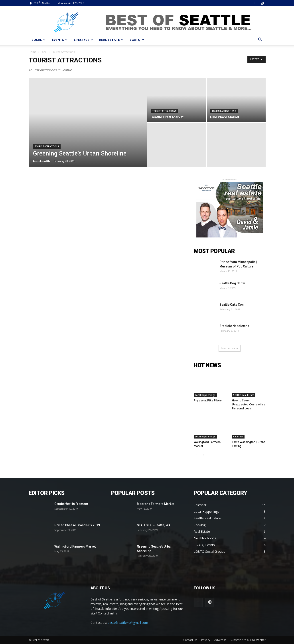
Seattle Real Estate (244, 395)
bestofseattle (42, 161)
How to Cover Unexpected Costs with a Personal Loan (249, 404)
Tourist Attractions (47, 147)
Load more (230, 348)
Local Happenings (205, 395)
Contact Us (190, 640)
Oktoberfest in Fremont (71, 504)
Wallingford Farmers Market (75, 546)
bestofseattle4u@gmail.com (128, 623)
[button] (260, 40)
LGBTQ (137, 40)
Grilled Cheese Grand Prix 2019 (77, 525)
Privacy (206, 640)
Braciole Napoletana (234, 326)
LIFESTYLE (83, 40)
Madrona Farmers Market (156, 504)
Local (44, 52)
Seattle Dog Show (232, 283)
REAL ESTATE (111, 40)
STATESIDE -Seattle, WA (154, 525)
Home (33, 52)
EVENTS (60, 40)
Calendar (238, 437)
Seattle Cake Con (232, 305)
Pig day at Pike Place (208, 400)
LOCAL (39, 40)
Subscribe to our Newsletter (248, 640)
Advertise (220, 640)
